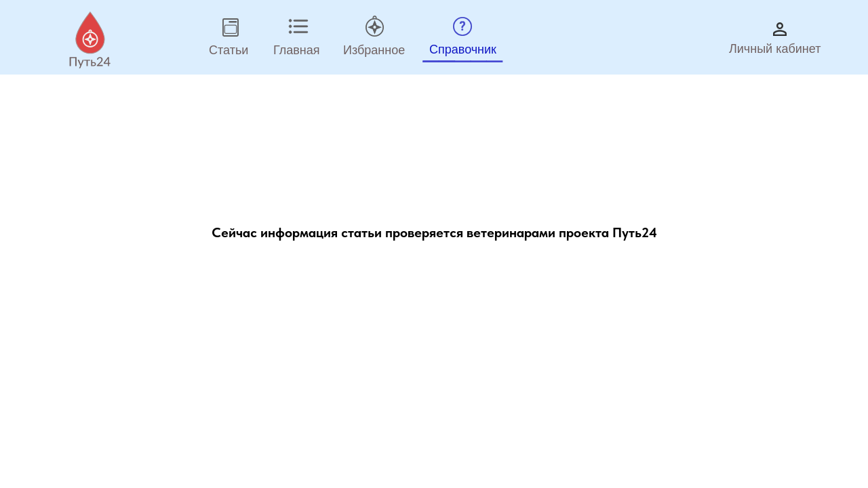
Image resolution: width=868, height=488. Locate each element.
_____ (463, 47)
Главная (297, 50)
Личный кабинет (775, 49)
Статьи (229, 50)
